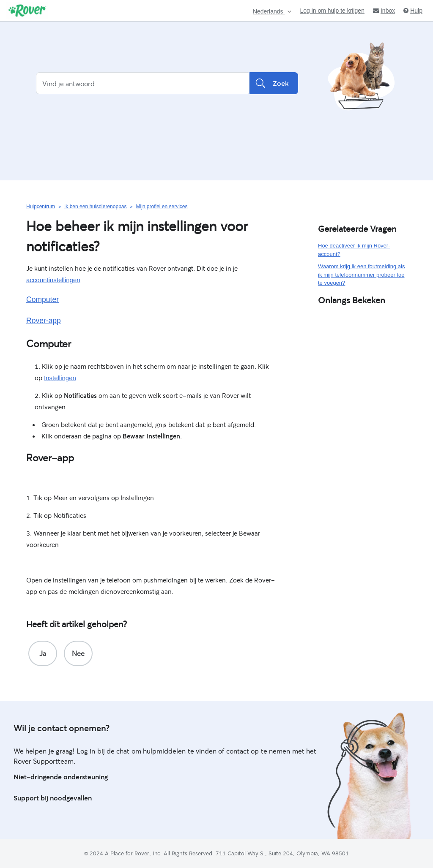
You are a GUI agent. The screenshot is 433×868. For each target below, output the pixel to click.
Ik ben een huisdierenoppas (95, 207)
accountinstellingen (53, 280)
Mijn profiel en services (162, 207)
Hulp (413, 11)
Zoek (274, 83)
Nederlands (269, 12)
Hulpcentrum (41, 207)
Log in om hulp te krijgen (332, 11)
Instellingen (60, 378)
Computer (42, 299)
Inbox (384, 11)
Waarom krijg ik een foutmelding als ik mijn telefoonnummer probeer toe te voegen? (361, 275)
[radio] (43, 653)
